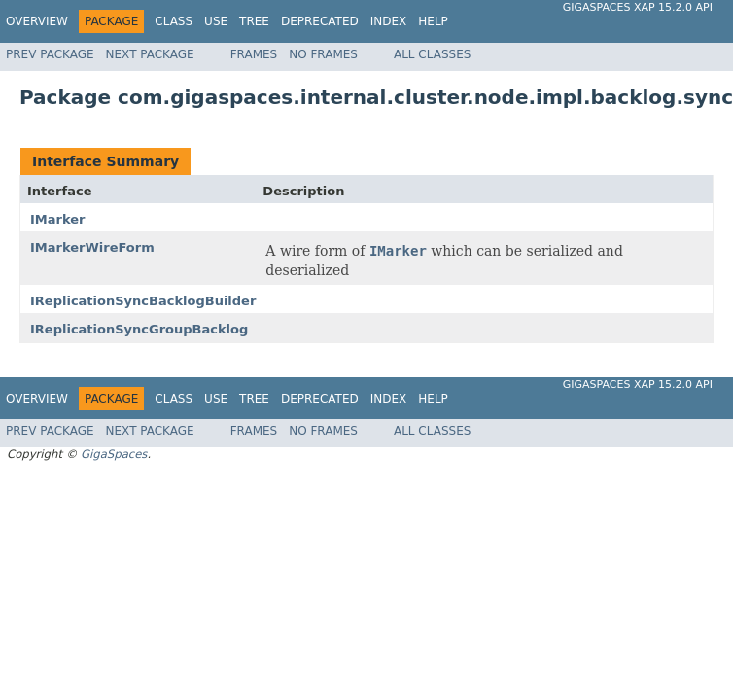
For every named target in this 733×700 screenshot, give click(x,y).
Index (389, 21)
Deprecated (320, 21)
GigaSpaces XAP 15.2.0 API (638, 7)
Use (216, 21)
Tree (254, 21)
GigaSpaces (114, 454)
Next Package (150, 54)
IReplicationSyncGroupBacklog (139, 329)
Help (433, 21)
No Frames (323, 54)
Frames (254, 54)
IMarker (57, 219)
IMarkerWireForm (92, 247)
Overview (37, 21)
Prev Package (50, 54)
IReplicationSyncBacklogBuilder (143, 301)
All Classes (432, 54)
